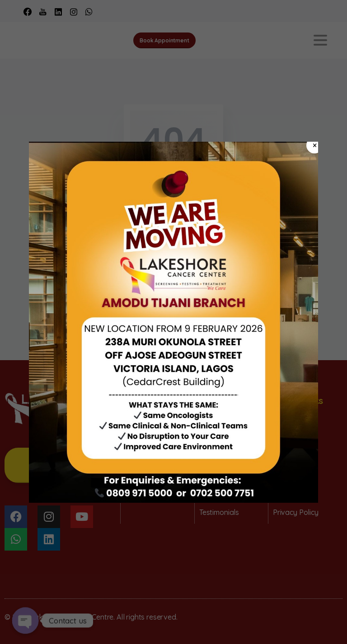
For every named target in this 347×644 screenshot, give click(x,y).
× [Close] (315, 145)
